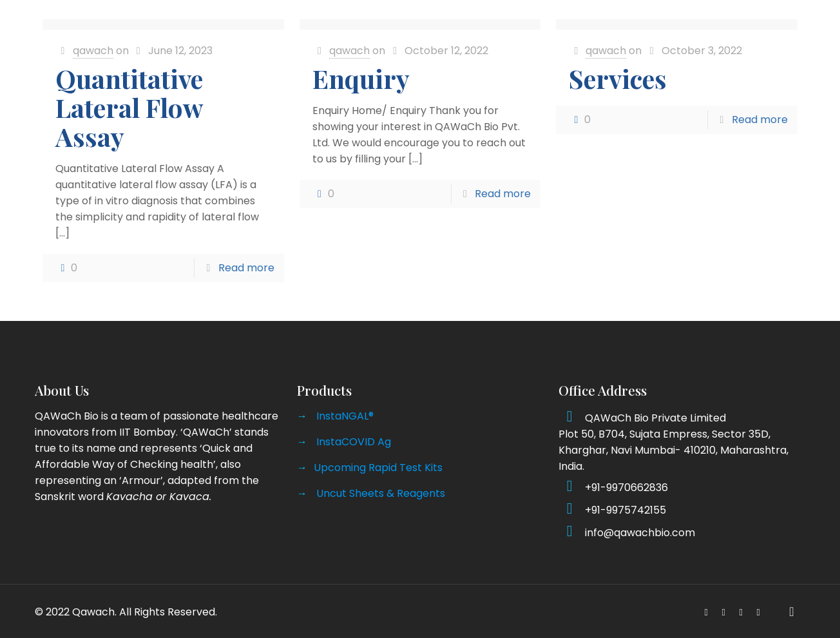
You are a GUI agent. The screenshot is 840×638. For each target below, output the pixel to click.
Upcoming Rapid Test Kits (378, 468)
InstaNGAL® (345, 416)
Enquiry (361, 78)
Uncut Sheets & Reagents (381, 493)
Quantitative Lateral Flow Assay (129, 107)
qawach (93, 51)
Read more (246, 268)
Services (618, 78)
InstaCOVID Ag (354, 442)
